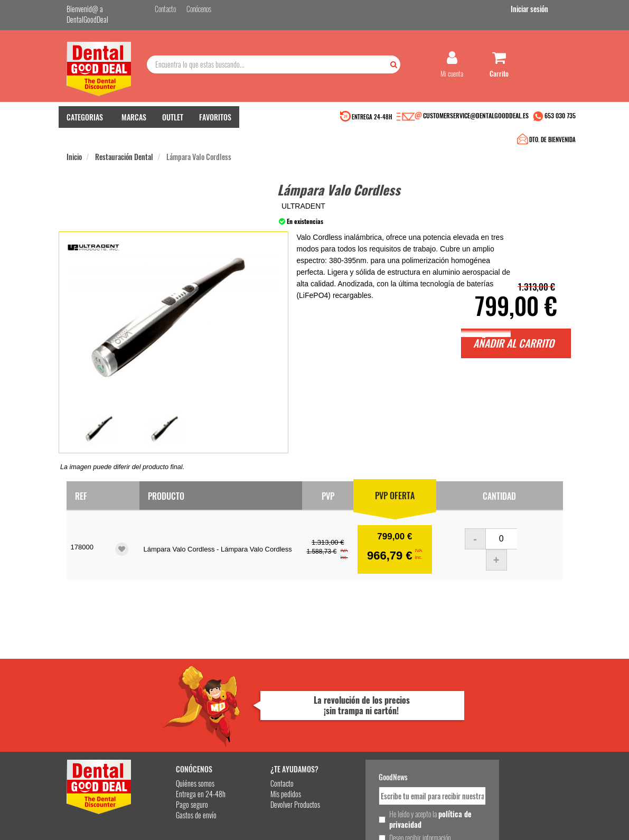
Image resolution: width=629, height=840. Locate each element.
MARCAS (134, 122)
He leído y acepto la (382, 736)
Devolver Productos (262, 721)
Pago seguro (168, 721)
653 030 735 (560, 120)
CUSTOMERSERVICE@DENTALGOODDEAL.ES (476, 120)
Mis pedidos (252, 711)
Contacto (249, 700)
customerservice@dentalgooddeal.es (356, 823)
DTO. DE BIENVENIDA (313, 122)
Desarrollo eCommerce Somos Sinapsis (106, 830)
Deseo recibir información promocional (377, 760)
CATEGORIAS (85, 122)
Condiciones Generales (453, 823)
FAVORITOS (215, 122)
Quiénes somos (171, 700)
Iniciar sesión (544, 10)
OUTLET (173, 122)
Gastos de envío (172, 732)
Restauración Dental (124, 142)
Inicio (74, 142)
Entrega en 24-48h (176, 711)
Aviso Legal (411, 823)
